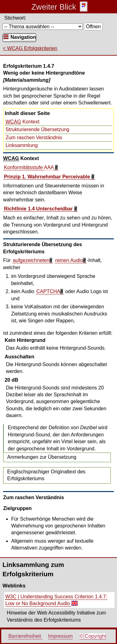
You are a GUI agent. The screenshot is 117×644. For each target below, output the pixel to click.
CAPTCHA (48, 291)
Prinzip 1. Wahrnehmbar (48, 177)
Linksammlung (22, 145)
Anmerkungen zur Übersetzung (42, 457)
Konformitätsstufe (30, 168)
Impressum (60, 636)
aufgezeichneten (31, 260)
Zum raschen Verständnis (34, 138)
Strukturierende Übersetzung (38, 129)
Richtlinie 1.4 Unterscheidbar (39, 209)
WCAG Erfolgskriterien (32, 48)
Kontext (22, 122)
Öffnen (93, 27)
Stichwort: (15, 18)
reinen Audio (69, 260)
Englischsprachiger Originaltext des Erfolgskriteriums (46, 475)
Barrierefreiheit (25, 636)
